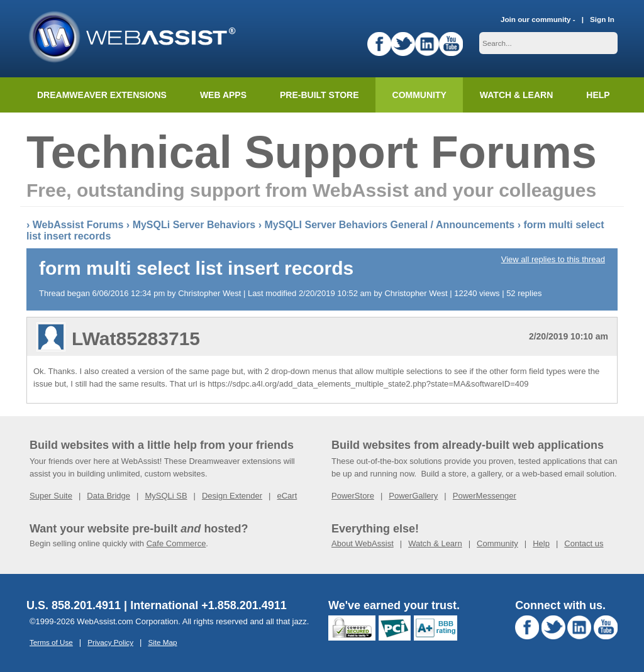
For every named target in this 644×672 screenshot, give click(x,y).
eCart (287, 496)
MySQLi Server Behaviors (194, 225)
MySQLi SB (166, 496)
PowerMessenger (485, 496)
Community (419, 95)
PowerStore (353, 496)
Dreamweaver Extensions (102, 95)
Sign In (602, 19)
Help (541, 543)
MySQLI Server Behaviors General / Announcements (389, 225)
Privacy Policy (110, 642)
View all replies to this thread (553, 259)
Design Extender (232, 496)
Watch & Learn (516, 95)
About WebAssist (363, 543)
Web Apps (223, 95)
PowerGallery (413, 496)
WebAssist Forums (78, 225)
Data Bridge (108, 496)
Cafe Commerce (176, 543)
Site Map (162, 642)
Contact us (584, 543)
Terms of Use (51, 642)
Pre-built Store (319, 95)
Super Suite (51, 496)
